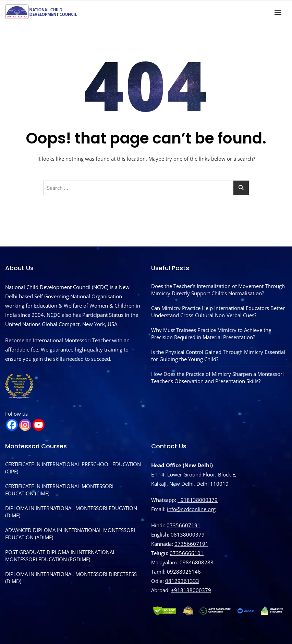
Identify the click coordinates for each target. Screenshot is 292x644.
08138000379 (188, 534)
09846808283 (197, 562)
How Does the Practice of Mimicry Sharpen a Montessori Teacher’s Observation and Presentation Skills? (217, 377)
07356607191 (184, 525)
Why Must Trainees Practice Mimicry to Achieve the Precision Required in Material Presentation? (211, 333)
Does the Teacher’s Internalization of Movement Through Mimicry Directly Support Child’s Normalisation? (218, 290)
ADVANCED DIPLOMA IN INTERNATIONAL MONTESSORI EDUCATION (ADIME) (70, 534)
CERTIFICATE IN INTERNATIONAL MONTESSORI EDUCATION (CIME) (59, 490)
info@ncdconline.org (191, 509)
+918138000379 (198, 500)
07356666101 (187, 553)
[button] (280, 12)
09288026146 (184, 572)
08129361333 (182, 581)
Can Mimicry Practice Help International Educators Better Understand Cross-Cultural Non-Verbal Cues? (218, 312)
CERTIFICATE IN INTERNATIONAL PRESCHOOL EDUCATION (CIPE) (73, 468)
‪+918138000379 (191, 590)
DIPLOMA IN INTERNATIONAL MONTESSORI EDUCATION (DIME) (71, 512)
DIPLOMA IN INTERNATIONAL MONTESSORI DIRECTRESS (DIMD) (71, 578)
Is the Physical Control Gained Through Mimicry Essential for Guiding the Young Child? (218, 355)
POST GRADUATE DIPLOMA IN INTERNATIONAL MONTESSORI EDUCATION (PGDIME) (60, 556)
